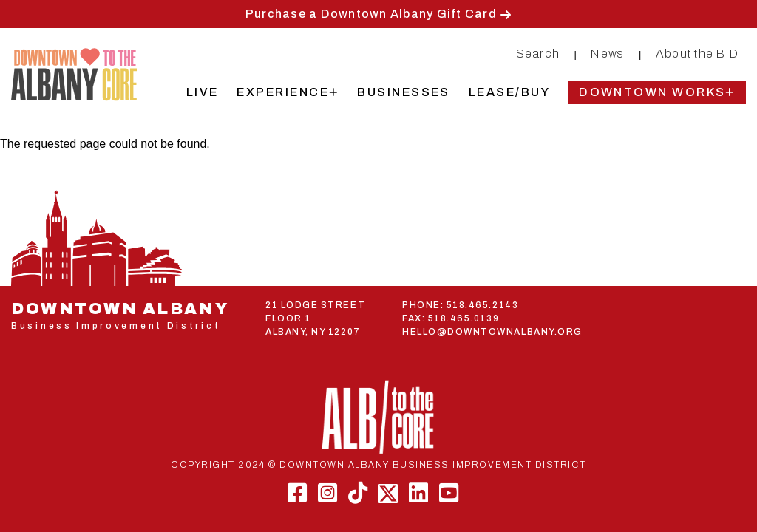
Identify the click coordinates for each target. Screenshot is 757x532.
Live (203, 92)
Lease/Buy (509, 92)
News (607, 54)
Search (538, 54)
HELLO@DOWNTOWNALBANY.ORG (492, 332)
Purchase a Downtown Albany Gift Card (371, 14)
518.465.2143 (482, 305)
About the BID (697, 54)
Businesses (404, 92)
